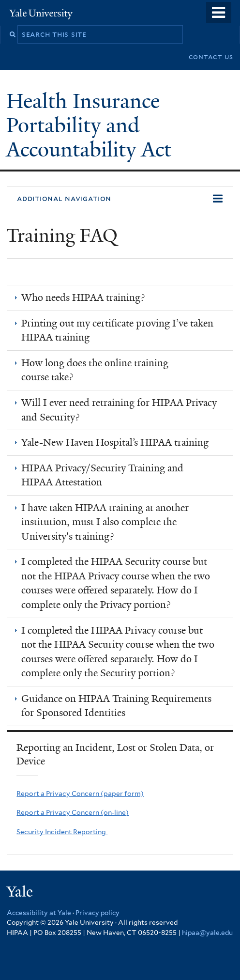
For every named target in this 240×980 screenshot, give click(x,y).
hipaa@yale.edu (207, 933)
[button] (120, 199)
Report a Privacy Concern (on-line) (73, 812)
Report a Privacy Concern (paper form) (80, 793)
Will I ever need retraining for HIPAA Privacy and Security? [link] (119, 410)
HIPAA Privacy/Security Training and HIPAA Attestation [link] (102, 475)
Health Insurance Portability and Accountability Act (91, 125)
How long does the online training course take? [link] (95, 370)
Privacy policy (97, 913)
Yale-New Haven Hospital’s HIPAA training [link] (115, 442)
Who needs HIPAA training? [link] (83, 297)
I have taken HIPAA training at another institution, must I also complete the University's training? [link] (105, 522)
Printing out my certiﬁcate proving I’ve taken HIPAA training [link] (117, 330)
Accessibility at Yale (39, 913)
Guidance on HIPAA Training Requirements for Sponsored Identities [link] (116, 706)
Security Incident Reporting (62, 832)
